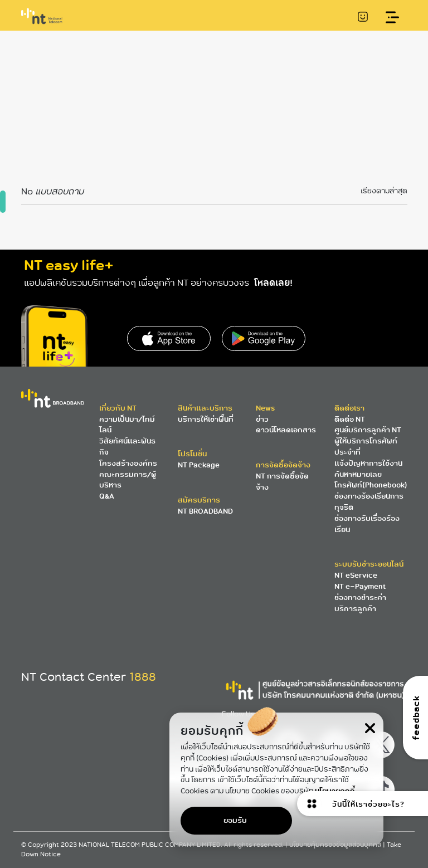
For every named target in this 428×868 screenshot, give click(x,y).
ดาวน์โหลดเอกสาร (286, 430)
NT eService (356, 575)
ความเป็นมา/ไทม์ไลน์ (127, 425)
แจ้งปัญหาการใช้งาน (368, 463)
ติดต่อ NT (350, 419)
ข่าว (262, 419)
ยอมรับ (235, 820)
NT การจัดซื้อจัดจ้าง (282, 482)
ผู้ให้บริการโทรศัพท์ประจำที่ (366, 447)
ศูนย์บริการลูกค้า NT (368, 430)
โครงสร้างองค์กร (128, 463)
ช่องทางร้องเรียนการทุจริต (369, 502)
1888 (143, 677)
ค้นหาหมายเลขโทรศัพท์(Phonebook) (371, 480)
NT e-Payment (360, 586)
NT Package (199, 465)
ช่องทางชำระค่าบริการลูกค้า (360, 603)
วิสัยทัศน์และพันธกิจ (127, 447)
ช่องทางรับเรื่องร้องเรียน (367, 524)
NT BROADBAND (205, 511)
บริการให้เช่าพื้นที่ (206, 419)
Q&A (107, 496)
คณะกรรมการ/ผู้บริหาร (128, 480)
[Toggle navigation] (393, 18)
